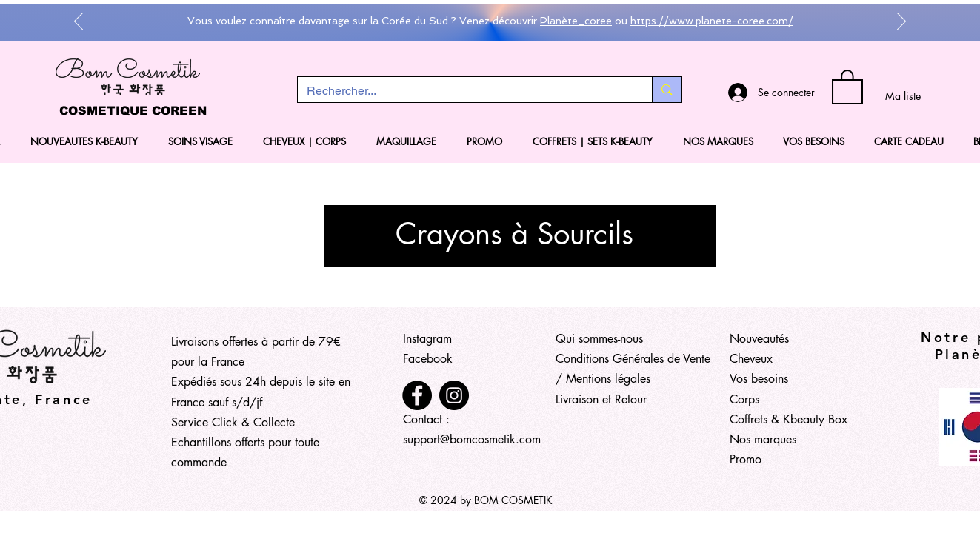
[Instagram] (454, 395)
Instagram (427, 339)
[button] (847, 86)
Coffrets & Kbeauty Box (789, 419)
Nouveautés (759, 339)
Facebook (428, 359)
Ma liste (903, 96)
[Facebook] (417, 395)
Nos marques (763, 439)
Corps (744, 399)
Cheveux (751, 359)
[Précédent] (79, 22)
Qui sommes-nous (599, 339)
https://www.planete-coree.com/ (712, 21)
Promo (746, 459)
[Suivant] (901, 22)
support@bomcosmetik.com (472, 439)
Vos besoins (759, 379)
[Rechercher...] (464, 91)
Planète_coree (576, 21)
